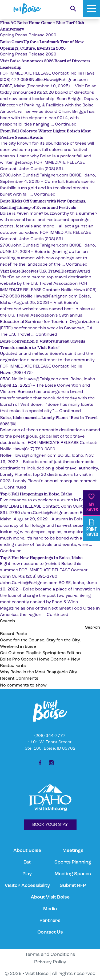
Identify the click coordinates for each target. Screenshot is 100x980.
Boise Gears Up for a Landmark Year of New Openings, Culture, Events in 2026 (42, 45)
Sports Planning (73, 862)
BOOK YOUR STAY (50, 825)
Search (7, 621)
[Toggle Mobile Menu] (91, 8)
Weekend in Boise (18, 647)
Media (50, 909)
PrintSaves (92, 528)
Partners (50, 921)
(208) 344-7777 (50, 736)
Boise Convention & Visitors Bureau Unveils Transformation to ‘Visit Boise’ (43, 344)
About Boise (27, 851)
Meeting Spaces (73, 874)
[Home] (27, 9)
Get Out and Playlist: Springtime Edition (40, 653)
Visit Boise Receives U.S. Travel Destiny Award (45, 271)
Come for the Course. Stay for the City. (41, 640)
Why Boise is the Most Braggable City (39, 672)
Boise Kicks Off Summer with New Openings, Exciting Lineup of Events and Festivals (43, 204)
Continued (66, 124)
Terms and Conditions (50, 955)
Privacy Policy (50, 962)
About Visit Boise (50, 897)
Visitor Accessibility (27, 886)
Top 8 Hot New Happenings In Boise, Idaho (41, 558)
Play (27, 874)
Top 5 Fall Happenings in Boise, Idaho (36, 494)
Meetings (73, 851)
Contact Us (50, 932)
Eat (27, 862)
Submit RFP (73, 886)
